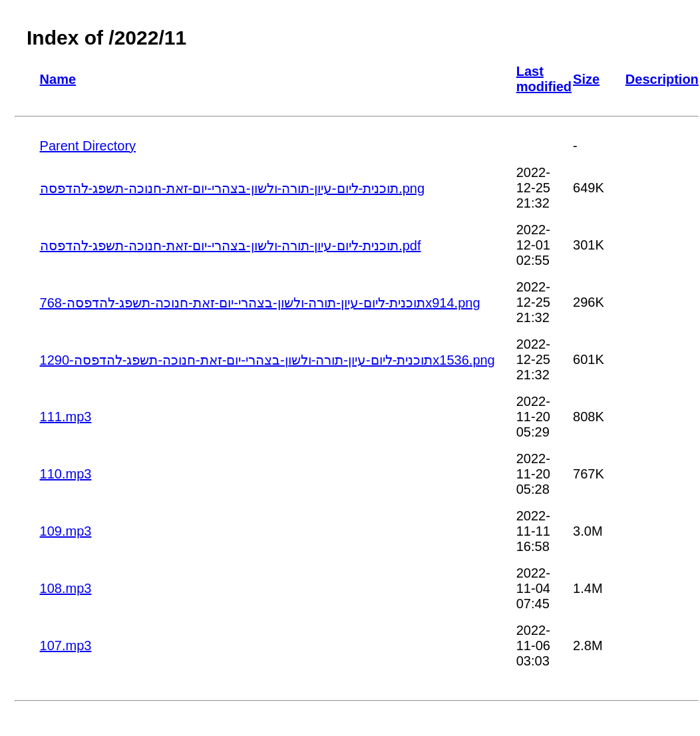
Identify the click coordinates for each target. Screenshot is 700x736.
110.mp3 (66, 474)
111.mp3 (66, 417)
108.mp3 (66, 588)
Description (662, 79)
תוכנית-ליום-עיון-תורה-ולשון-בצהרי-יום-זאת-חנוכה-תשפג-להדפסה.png (233, 188)
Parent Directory (88, 146)
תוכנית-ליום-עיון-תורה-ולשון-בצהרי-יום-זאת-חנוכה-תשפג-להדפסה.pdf (231, 246)
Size (586, 79)
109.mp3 (66, 531)
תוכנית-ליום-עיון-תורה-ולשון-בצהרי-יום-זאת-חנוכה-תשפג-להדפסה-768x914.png (260, 303)
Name (58, 79)
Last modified (544, 79)
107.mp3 (66, 645)
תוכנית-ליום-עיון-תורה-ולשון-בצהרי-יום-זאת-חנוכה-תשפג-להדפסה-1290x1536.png (267, 360)
